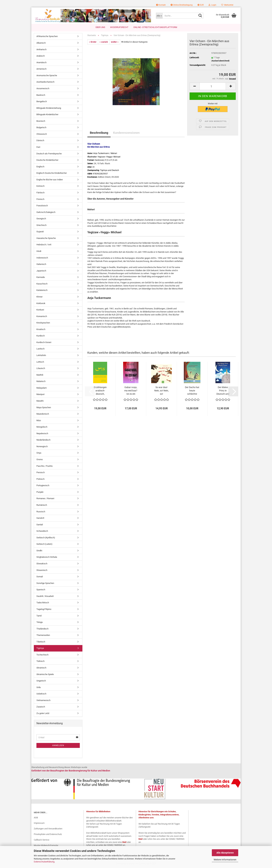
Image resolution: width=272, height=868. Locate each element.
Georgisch (41, 219)
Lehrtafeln (41, 355)
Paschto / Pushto (45, 466)
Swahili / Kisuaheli (45, 596)
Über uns (100, 27)
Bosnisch (41, 121)
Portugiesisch (43, 486)
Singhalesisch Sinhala (47, 557)
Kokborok (41, 303)
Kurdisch (41, 336)
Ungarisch (41, 681)
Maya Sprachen (44, 407)
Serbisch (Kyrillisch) (46, 538)
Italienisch (41, 264)
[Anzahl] (213, 86)
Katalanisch (42, 290)
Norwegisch (42, 446)
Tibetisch (41, 642)
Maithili (40, 375)
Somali (40, 577)
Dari (38, 147)
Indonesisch (42, 258)
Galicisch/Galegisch (46, 212)
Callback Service (42, 840)
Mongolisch (42, 427)
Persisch (41, 473)
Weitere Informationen (225, 860)
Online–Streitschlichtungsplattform (155, 27)
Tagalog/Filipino (44, 609)
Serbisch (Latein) (44, 544)
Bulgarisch (41, 128)
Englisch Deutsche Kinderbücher (52, 173)
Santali (40, 525)
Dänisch (40, 141)
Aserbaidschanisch (45, 82)
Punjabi (40, 492)
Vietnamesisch (43, 700)
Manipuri (40, 394)
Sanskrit (40, 518)
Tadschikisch (43, 603)
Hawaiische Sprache (46, 238)
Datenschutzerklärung (44, 862)
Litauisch (41, 368)
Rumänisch (42, 505)
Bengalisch (42, 102)
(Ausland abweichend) (220, 61)
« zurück (104, 42)
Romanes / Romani (45, 499)
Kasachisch (42, 284)
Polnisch (40, 479)
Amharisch (41, 49)
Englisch (40, 167)
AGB (36, 818)
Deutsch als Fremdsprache (49, 154)
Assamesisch (43, 89)
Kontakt (161, 5)
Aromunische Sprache (47, 75)
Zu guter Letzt (43, 713)
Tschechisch (42, 655)
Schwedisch (42, 531)
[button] (201, 5)
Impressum (39, 823)
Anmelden (58, 746)
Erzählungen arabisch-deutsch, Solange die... (100, 391)
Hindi (39, 251)
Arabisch (41, 56)
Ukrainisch (41, 668)
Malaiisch (41, 381)
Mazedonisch (43, 414)
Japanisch (41, 271)
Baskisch (41, 95)
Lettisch (40, 362)
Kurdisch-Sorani (44, 342)
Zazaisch (41, 707)
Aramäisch (41, 62)
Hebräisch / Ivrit (44, 245)
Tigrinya (40, 648)
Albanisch (41, 43)
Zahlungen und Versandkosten (48, 829)
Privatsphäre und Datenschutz (48, 834)
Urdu (39, 687)
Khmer (39, 297)
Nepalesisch (42, 433)
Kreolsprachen (43, 323)
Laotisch (40, 349)
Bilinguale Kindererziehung (49, 108)
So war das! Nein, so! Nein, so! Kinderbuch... (161, 391)
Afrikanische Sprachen (47, 36)
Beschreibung (99, 133)
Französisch (42, 206)
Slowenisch (42, 570)
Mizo (39, 420)
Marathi (40, 401)
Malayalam (42, 388)
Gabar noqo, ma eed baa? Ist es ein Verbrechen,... (131, 391)
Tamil (39, 616)
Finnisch (40, 199)
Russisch (41, 512)
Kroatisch (41, 329)
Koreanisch (42, 316)
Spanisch (41, 590)
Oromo (40, 460)
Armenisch (41, 69)
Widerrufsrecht (119, 27)
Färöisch (40, 193)
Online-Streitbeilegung (182, 5)
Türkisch (40, 661)
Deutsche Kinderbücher (47, 160)
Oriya (39, 453)
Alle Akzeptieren (225, 853)
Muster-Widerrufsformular (46, 846)
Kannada (41, 277)
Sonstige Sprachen (45, 583)
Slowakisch (42, 564)
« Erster (93, 42)
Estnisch (40, 186)
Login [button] (212, 5)
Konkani (40, 310)
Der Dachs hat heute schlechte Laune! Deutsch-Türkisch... (192, 391)
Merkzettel (227, 5)
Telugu (40, 622)
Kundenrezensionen (126, 133)
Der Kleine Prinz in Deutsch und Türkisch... (223, 391)
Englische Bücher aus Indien (50, 180)
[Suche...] (159, 16)
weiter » (115, 42)
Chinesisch (42, 134)
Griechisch (41, 225)
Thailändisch (42, 629)
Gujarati (40, 232)
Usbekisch (41, 694)
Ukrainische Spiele (45, 674)
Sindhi (39, 551)
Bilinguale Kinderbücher (47, 115)
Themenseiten (43, 635)
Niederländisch (43, 440)
